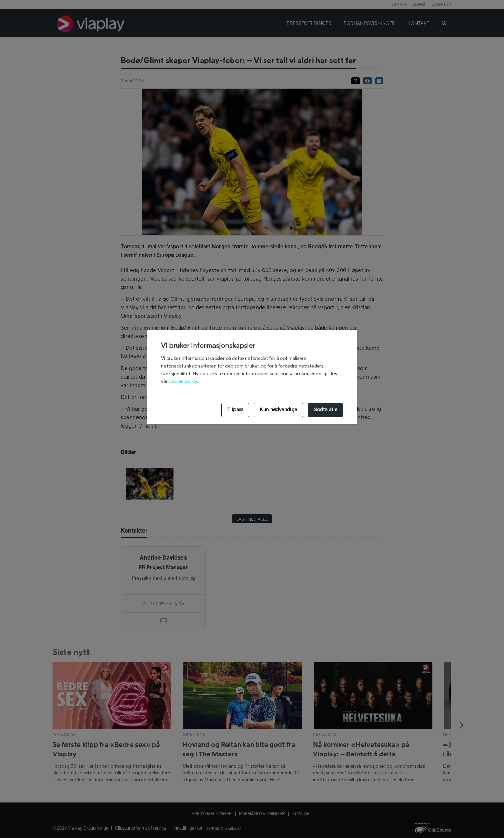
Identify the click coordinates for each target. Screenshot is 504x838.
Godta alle (325, 410)
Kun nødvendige (278, 410)
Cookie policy (183, 381)
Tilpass (235, 410)
